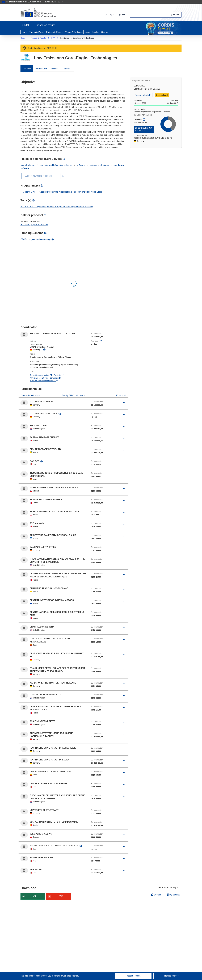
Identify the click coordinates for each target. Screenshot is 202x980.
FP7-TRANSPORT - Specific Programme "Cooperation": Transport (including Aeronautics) (62, 192)
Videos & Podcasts (74, 32)
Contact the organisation (41, 375)
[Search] (175, 15)
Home (24, 32)
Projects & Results (55, 32)
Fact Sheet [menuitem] (27, 69)
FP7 (53, 38)
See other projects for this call (34, 225)
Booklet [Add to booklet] (156, 894)
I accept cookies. (133, 976)
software (81, 165)
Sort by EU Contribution (73, 395)
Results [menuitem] (67, 69)
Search (105, 32)
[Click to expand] (124, 403)
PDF (61, 896)
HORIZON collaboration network (44, 381)
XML (35, 896)
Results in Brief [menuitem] (41, 69)
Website (59, 375)
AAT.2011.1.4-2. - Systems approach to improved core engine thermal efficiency (57, 207)
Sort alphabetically (30, 395)
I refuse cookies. (172, 976)
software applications (99, 165)
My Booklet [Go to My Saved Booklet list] (173, 895)
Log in (110, 15)
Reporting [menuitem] (55, 69)
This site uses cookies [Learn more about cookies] (31, 976)
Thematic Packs (37, 32)
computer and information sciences (56, 165)
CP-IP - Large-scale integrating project (38, 239)
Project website (144, 95)
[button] (122, 15)
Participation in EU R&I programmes (45, 378)
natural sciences (28, 165)
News (87, 32)
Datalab (96, 32)
